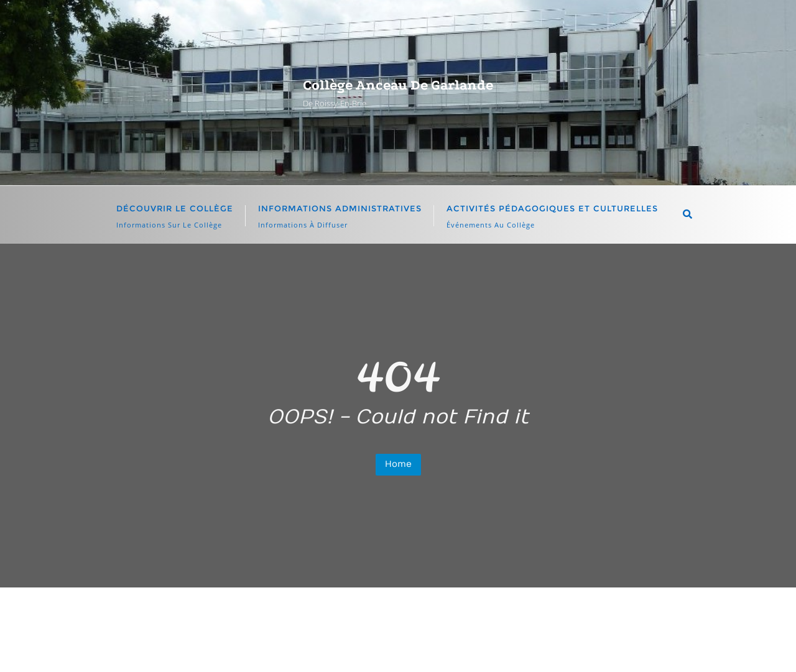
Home (398, 464)
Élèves (320, 617)
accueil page (251, 617)
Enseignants (389, 617)
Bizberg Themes (662, 644)
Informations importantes (506, 617)
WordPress (517, 644)
